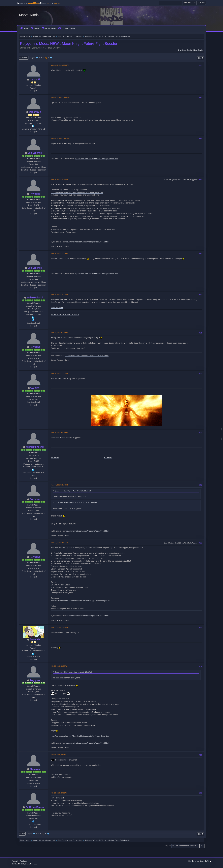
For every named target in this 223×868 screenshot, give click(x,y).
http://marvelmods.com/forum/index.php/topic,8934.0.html (87, 242)
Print (201, 58)
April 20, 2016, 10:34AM (59, 179)
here (56, 775)
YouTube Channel (67, 28)
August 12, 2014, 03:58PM (60, 65)
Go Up (22, 834)
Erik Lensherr (35, 153)
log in (49, 3)
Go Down (23, 58)
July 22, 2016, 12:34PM (59, 666)
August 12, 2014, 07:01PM (60, 139)
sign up (57, 3)
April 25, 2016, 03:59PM (59, 433)
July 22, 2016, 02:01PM (59, 755)
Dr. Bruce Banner (35, 807)
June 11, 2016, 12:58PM (59, 628)
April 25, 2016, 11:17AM (59, 374)
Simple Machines (31, 864)
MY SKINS (55, 457)
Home (24, 28)
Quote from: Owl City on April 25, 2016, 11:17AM (73, 491)
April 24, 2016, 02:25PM (59, 333)
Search (35, 28)
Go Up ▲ (208, 861)
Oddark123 (35, 112)
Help (189, 861)
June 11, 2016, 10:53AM (59, 543)
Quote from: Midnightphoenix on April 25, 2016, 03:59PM (76, 502)
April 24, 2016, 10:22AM (59, 294)
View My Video (57, 307)
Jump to (167, 846)
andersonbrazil (35, 297)
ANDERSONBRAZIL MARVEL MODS (65, 315)
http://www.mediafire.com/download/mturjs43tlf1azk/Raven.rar (77, 192)
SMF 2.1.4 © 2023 (18, 864)
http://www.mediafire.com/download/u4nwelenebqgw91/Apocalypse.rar (81, 601)
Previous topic (185, 50)
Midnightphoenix (35, 447)
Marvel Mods (29, 15)
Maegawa (35, 769)
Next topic (198, 50)
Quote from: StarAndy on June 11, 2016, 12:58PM (73, 672)
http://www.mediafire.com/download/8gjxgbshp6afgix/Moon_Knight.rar (80, 736)
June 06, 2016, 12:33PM (59, 485)
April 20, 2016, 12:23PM (59, 254)
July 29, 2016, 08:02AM (59, 793)
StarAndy (35, 639)
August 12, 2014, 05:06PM (60, 98)
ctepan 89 (35, 79)
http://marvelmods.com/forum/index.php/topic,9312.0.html (96, 159)
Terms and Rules (198, 861)
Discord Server (49, 28)
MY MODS (108, 457)
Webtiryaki (23, 861)
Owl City (35, 388)
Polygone (35, 194)
